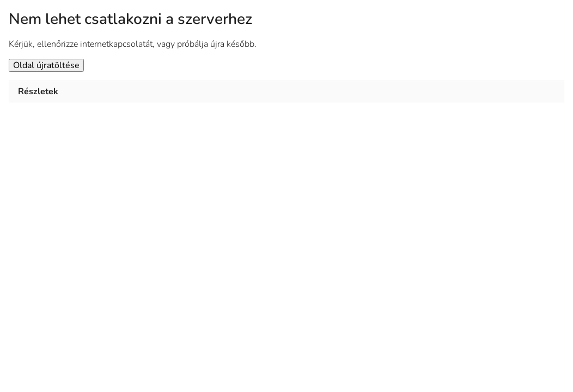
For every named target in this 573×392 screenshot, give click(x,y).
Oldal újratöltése (46, 65)
